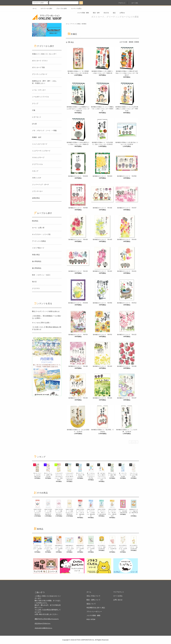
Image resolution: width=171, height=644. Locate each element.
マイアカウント (119, 592)
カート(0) (133, 3)
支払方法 (105, 13)
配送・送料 (95, 13)
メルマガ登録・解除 (82, 13)
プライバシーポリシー (94, 612)
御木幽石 (84, 24)
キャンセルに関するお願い (41, 323)
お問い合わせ (118, 600)
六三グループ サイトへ (43, 623)
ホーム (35, 8)
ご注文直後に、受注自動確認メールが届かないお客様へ (47, 317)
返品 (113, 13)
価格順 (131, 42)
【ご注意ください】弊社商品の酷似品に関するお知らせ (47, 328)
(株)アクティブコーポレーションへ (47, 619)
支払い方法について (93, 596)
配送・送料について (93, 600)
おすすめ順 (123, 42)
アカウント (121, 3)
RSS (88, 619)
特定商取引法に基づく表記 (96, 608)
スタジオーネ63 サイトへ (43, 628)
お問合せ (121, 13)
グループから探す (60, 8)
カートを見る (118, 596)
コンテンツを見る (75, 8)
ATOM (93, 619)
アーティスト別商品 (76, 24)
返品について (91, 604)
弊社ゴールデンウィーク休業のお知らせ (46, 311)
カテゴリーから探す (45, 8)
